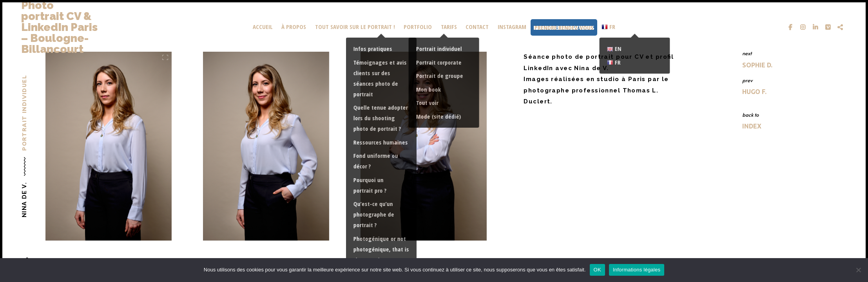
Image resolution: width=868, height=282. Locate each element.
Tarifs (449, 27)
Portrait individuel (24, 113)
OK (597, 270)
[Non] (858, 270)
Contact (477, 27)
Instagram (512, 27)
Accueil (263, 27)
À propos (294, 27)
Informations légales (637, 270)
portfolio (418, 27)
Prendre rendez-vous (564, 27)
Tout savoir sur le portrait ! (355, 27)
